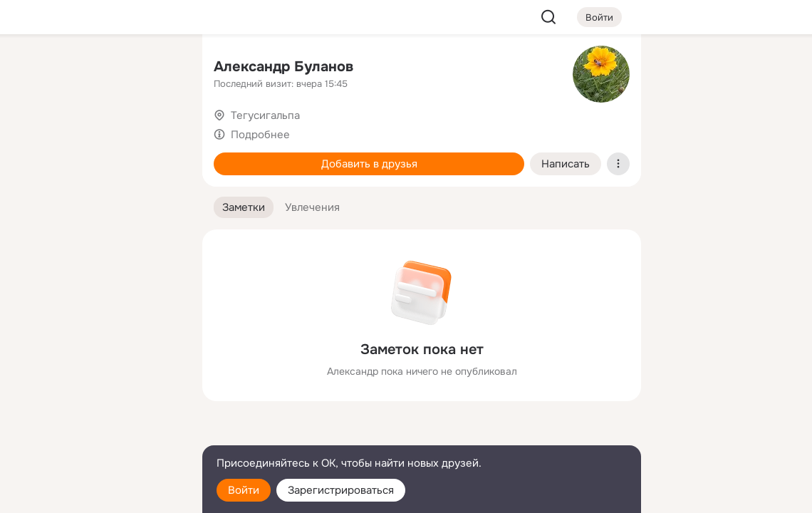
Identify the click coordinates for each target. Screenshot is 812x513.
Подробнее (260, 135)
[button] (244, 208)
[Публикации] (34, 131)
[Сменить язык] (97, 434)
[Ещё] (97, 403)
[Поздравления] (97, 194)
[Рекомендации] (97, 256)
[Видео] (160, 131)
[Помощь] (34, 256)
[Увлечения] (97, 68)
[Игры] (160, 194)
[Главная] (34, 68)
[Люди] (97, 131)
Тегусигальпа (265, 115)
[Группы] (160, 68)
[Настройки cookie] (97, 494)
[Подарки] (34, 194)
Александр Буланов (283, 67)
